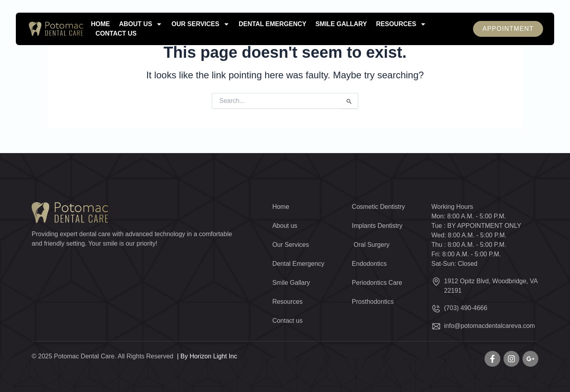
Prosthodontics (373, 302)
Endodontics (369, 264)
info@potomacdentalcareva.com (490, 326)
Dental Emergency (273, 24)
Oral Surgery (371, 245)
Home (101, 24)
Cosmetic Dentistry (378, 207)
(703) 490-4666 (466, 308)
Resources (401, 24)
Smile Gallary (341, 24)
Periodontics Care (377, 283)
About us (141, 24)
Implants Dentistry (377, 226)
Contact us (116, 33)
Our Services (200, 24)
